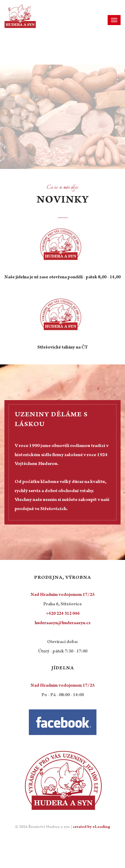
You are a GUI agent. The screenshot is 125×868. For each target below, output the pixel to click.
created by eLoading (91, 827)
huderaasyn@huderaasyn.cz (63, 623)
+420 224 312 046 (63, 614)
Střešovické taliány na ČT (62, 348)
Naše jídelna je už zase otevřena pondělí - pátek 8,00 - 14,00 (62, 277)
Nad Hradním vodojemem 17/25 (62, 595)
